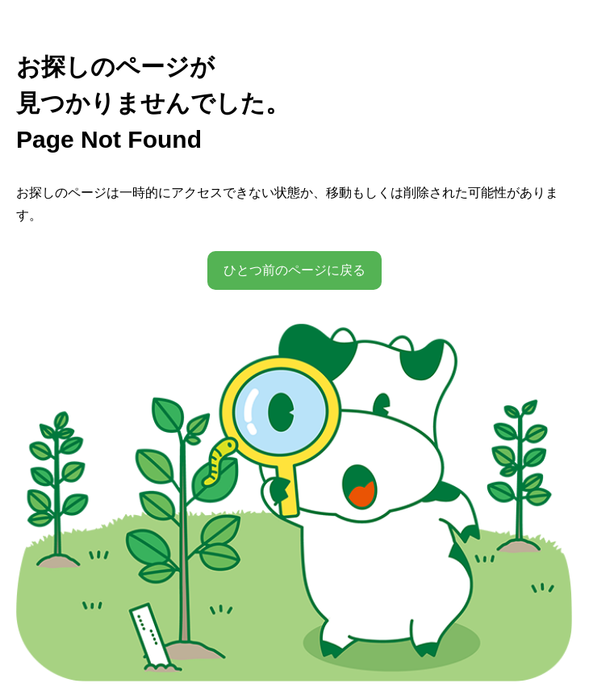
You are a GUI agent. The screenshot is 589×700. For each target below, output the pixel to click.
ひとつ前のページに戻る (294, 270)
